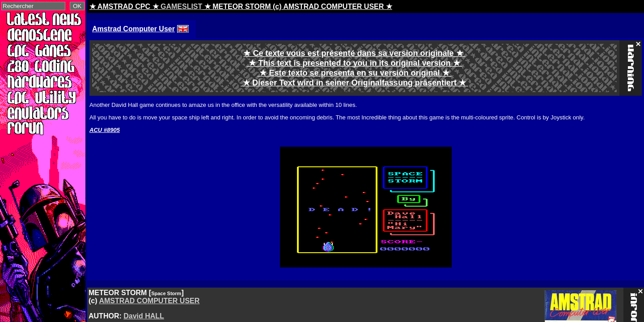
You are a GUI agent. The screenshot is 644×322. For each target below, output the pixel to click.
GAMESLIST (181, 6)
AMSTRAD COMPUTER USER (149, 301)
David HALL (144, 316)
